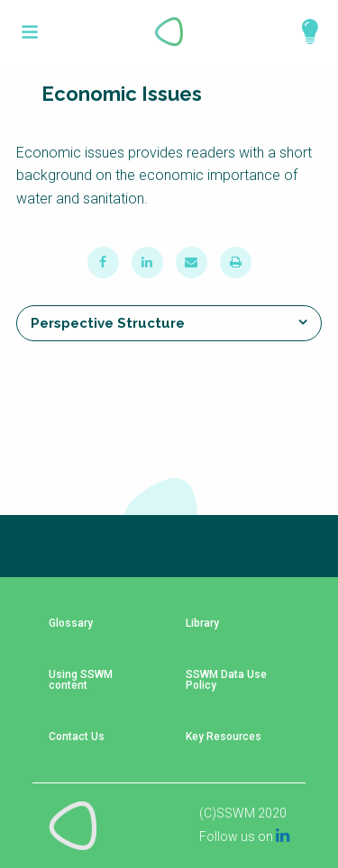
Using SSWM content (81, 680)
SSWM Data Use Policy (226, 680)
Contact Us (77, 737)
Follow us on (244, 836)
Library (202, 624)
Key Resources (224, 737)
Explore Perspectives (302, 32)
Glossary (71, 624)
